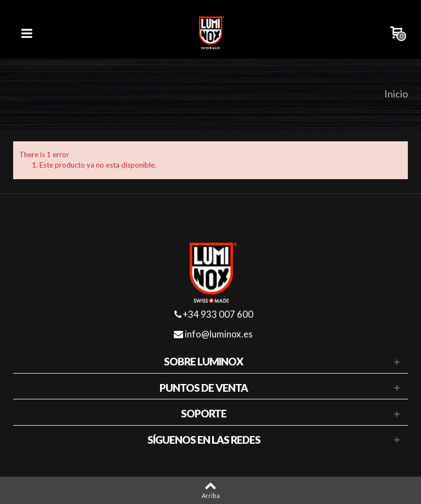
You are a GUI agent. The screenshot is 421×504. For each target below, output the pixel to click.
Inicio (396, 94)
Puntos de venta (204, 388)
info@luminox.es (213, 334)
